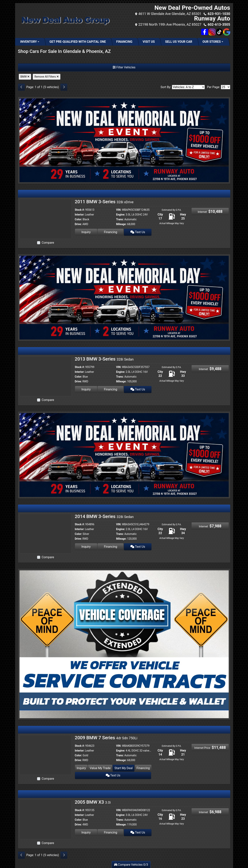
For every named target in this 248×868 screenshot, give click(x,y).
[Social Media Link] (212, 32)
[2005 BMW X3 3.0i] (46, 819)
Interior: (80, 215)
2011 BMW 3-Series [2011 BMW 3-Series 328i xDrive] (104, 202)
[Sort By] (188, 87)
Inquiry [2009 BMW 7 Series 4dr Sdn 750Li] (81, 768)
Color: (78, 219)
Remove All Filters (46, 77)
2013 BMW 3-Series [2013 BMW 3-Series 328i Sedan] (104, 359)
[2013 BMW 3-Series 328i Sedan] (46, 376)
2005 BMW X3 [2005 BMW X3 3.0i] (93, 802)
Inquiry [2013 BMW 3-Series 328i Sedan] (86, 389)
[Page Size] (226, 87)
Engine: (121, 215)
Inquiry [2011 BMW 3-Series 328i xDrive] (86, 232)
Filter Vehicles (124, 67)
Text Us (138, 232)
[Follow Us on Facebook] (205, 32)
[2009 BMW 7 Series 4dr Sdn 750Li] (46, 755)
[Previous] (21, 87)
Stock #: (80, 210)
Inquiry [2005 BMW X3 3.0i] (86, 832)
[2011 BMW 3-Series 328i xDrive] (46, 219)
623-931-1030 (219, 14)
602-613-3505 (219, 24)
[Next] (64, 87)
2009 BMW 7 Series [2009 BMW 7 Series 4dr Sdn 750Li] (106, 738)
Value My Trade (100, 768)
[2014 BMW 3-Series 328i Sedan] (46, 533)
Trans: (120, 219)
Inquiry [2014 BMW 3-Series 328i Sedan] (86, 547)
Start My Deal (124, 768)
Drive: (78, 224)
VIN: (119, 210)
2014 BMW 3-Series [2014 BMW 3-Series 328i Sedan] (104, 516)
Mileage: (121, 224)
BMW (25, 77)
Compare (48, 243)
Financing (110, 232)
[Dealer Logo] (65, 20)
